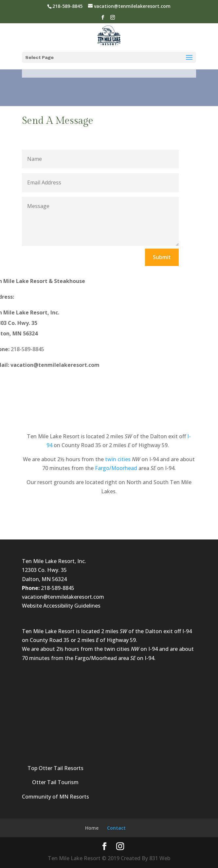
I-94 (187, 631)
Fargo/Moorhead (116, 468)
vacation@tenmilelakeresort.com (63, 597)
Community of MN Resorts (55, 797)
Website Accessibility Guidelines (61, 606)
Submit (162, 257)
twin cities (118, 459)
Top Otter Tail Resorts (55, 768)
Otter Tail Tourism (55, 782)
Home (92, 828)
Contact (116, 828)
